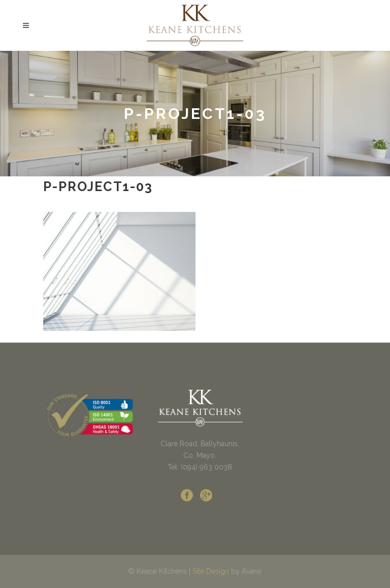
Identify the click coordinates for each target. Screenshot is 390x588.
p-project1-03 (98, 187)
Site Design (211, 571)
